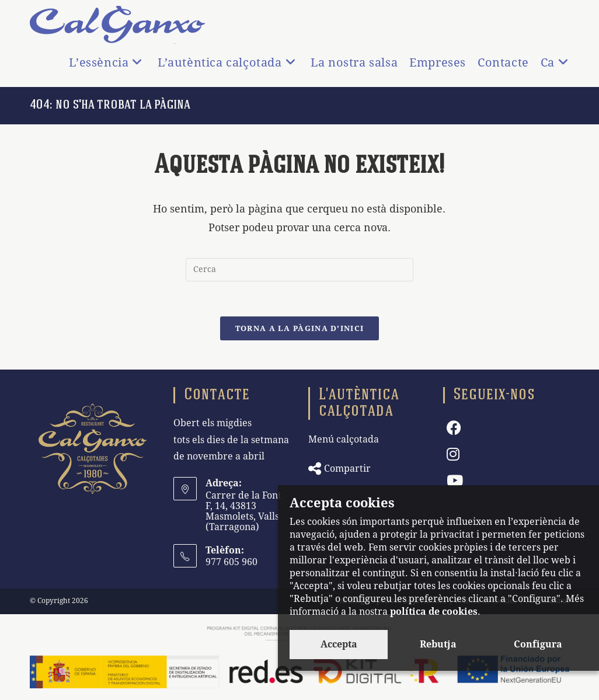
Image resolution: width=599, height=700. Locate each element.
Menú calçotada (344, 439)
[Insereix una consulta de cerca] (299, 270)
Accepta (339, 644)
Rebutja (438, 644)
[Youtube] (455, 481)
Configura (538, 644)
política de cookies (434, 612)
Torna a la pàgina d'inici (300, 328)
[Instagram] (453, 455)
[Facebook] (454, 428)
